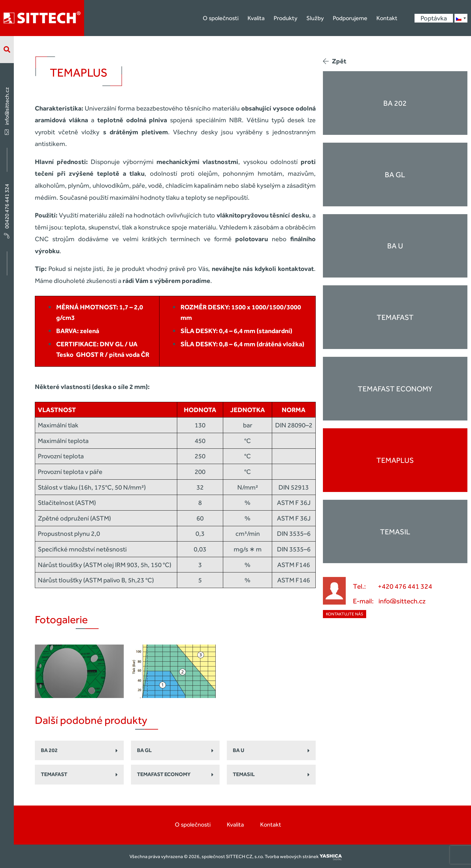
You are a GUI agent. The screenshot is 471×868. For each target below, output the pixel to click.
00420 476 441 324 (7, 211)
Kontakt (387, 18)
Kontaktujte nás (345, 614)
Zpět (335, 61)
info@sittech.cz (7, 111)
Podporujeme (350, 18)
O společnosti (221, 18)
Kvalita (256, 18)
